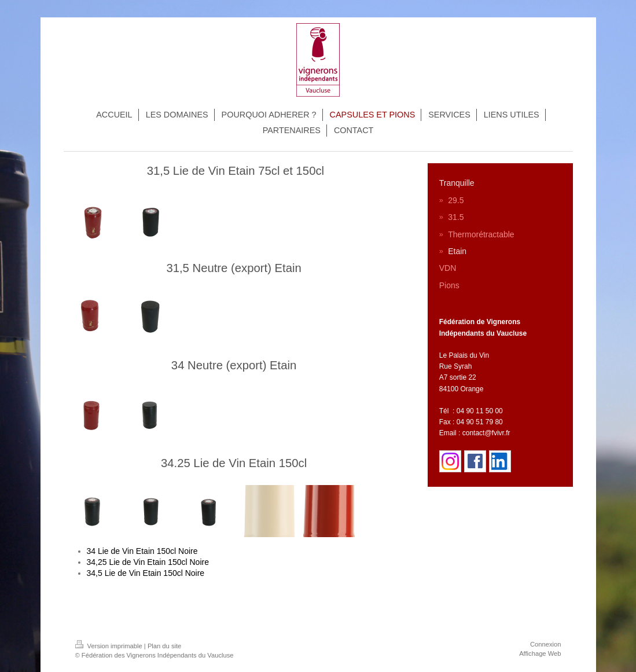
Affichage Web (540, 653)
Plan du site (164, 646)
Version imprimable (110, 646)
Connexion (546, 644)
